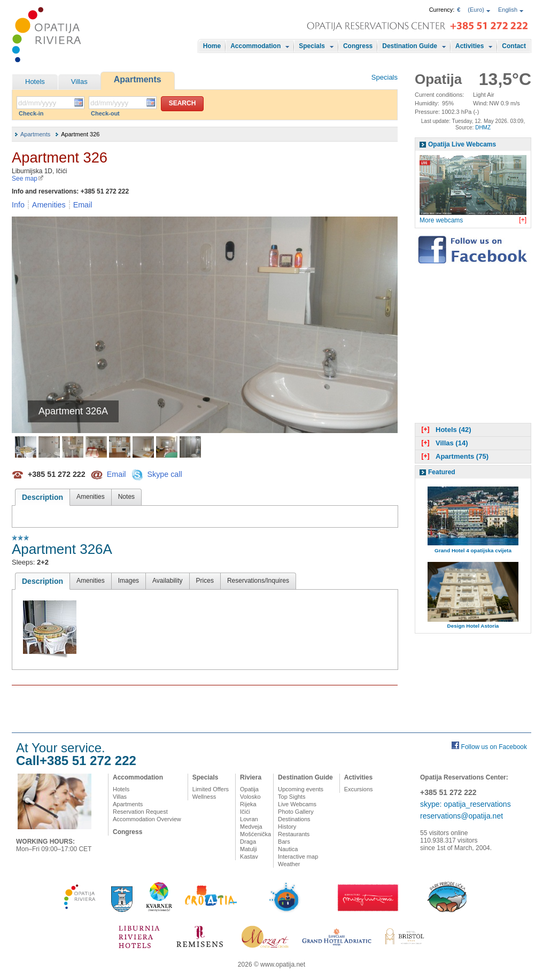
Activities (470, 46)
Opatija (249, 789)
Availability (167, 581)
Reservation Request (140, 812)
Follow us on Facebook (494, 747)
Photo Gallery (296, 812)
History (287, 827)
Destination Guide (410, 46)
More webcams (441, 220)
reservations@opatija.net (461, 816)
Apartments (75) (454, 456)
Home (212, 46)
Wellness (204, 797)
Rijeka (248, 804)
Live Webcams (297, 804)
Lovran (249, 819)
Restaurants (294, 834)
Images (129, 581)
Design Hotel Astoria (473, 626)
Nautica (288, 849)
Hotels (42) (445, 430)
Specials (312, 46)
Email (83, 205)
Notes (126, 497)
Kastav (249, 856)
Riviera (251, 777)
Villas (79, 82)
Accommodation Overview (147, 819)
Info (18, 205)
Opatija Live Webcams (462, 144)
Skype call (164, 474)
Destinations (294, 819)
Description (42, 497)
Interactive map (298, 856)
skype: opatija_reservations (466, 804)
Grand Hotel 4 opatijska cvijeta (473, 550)
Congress (358, 46)
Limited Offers (211, 789)
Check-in (31, 113)
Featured (442, 472)
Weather (289, 864)
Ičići (245, 812)
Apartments (138, 79)
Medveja (251, 827)
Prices (205, 581)
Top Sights (292, 797)
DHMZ (483, 128)
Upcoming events (301, 789)
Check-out (105, 113)
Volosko (250, 797)
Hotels (35, 82)
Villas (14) (443, 443)
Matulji (249, 849)
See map (28, 179)
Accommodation (255, 46)
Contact (514, 46)
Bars (284, 842)
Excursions (359, 789)
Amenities (49, 205)
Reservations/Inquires (258, 581)
